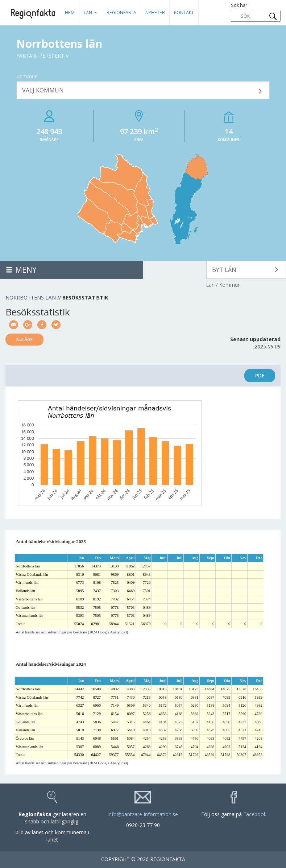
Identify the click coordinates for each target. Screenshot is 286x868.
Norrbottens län (31, 297)
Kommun (27, 76)
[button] (143, 90)
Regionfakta (121, 13)
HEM (70, 13)
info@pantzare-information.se (143, 814)
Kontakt (184, 13)
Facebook (255, 814)
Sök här (256, 12)
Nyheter (155, 13)
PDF (260, 375)
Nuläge (24, 340)
